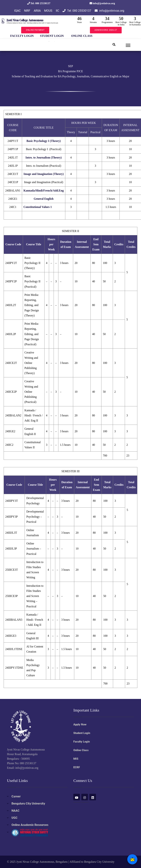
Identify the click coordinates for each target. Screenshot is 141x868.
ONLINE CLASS (82, 36)
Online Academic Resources (30, 825)
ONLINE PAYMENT (35, 30)
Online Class (81, 750)
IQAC (17, 11)
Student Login (82, 733)
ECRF (77, 767)
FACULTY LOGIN (22, 36)
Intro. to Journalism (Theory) (44, 157)
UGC (15, 818)
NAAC (16, 811)
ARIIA (37, 11)
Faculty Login (82, 742)
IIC (57, 11)
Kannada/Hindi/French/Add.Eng (44, 191)
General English (44, 199)
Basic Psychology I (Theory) (44, 141)
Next (99, 36)
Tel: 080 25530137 (39, 3)
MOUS (48, 11)
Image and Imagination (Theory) (44, 174)
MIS (76, 759)
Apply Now (80, 724)
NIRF (27, 11)
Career (16, 796)
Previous (4, 36)
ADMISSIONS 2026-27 (106, 30)
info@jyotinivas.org (102, 3)
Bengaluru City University (28, 804)
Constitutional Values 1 (38, 207)
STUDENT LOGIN (52, 36)
